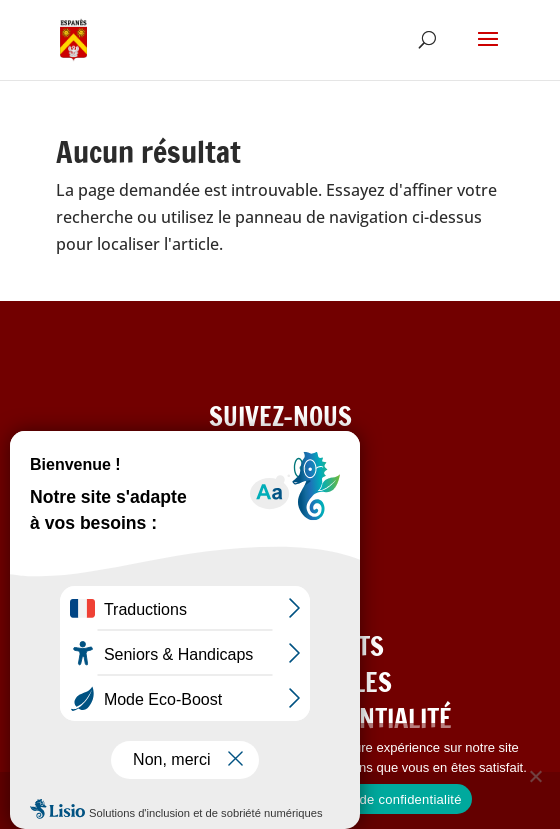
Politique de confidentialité (383, 799)
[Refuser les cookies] (535, 776)
